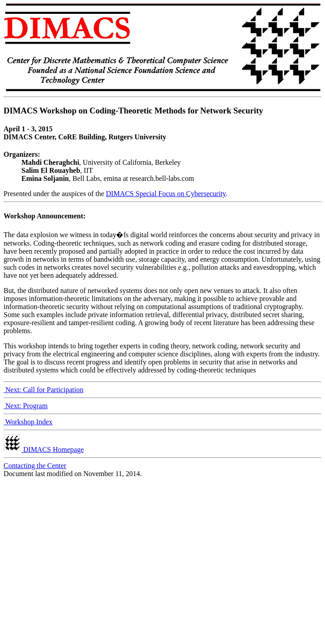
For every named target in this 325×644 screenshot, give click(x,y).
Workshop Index (28, 422)
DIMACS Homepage (44, 450)
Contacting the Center (35, 466)
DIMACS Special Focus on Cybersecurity (166, 194)
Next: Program (26, 406)
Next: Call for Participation (44, 390)
